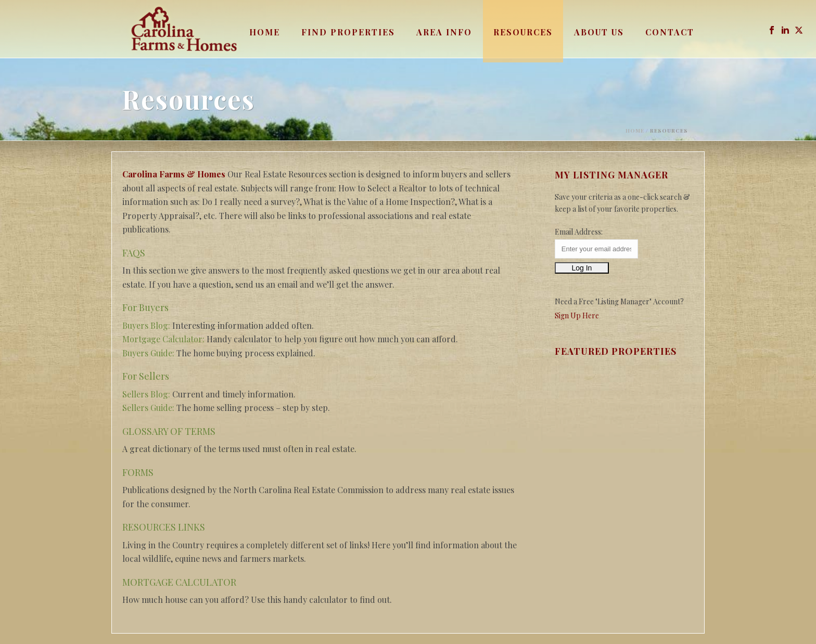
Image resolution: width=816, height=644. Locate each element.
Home (265, 32)
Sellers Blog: (146, 394)
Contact (670, 32)
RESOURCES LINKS (164, 527)
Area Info (444, 32)
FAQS (134, 253)
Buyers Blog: (146, 325)
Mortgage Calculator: (163, 339)
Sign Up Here (577, 315)
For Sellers (146, 376)
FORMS (138, 472)
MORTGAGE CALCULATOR (179, 582)
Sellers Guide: (148, 408)
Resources (523, 32)
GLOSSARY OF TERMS (169, 431)
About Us (599, 32)
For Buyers (145, 307)
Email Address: (579, 232)
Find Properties (348, 32)
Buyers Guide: (148, 353)
